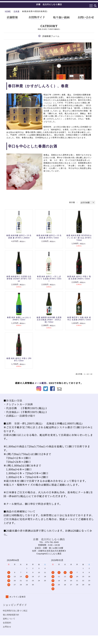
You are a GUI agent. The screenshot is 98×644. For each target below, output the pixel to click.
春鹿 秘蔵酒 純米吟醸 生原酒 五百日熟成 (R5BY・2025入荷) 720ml (49, 320)
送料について (9, 619)
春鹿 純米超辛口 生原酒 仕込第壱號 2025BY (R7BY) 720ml (19, 279)
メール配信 (40, 383)
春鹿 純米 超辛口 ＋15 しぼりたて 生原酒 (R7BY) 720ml (49, 279)
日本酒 (16, 11)
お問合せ (7, 627)
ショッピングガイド (15, 605)
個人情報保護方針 (11, 615)
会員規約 (7, 623)
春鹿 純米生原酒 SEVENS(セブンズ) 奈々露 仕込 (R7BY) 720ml (79, 238)
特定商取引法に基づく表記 (15, 611)
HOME (8, 11)
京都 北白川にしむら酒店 (49, 5)
